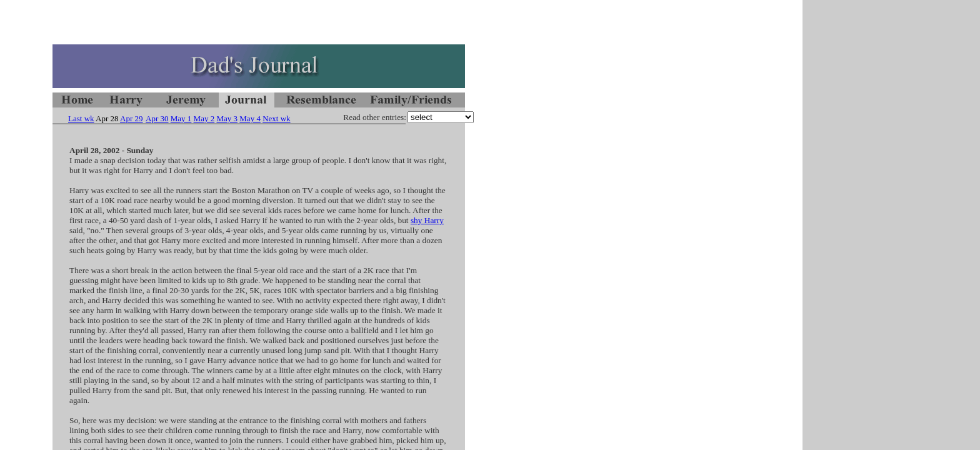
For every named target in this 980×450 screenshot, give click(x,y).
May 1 (181, 118)
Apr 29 (131, 118)
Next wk (276, 118)
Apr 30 (157, 118)
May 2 (204, 118)
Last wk (81, 118)
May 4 (250, 118)
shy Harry (427, 220)
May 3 (227, 118)
